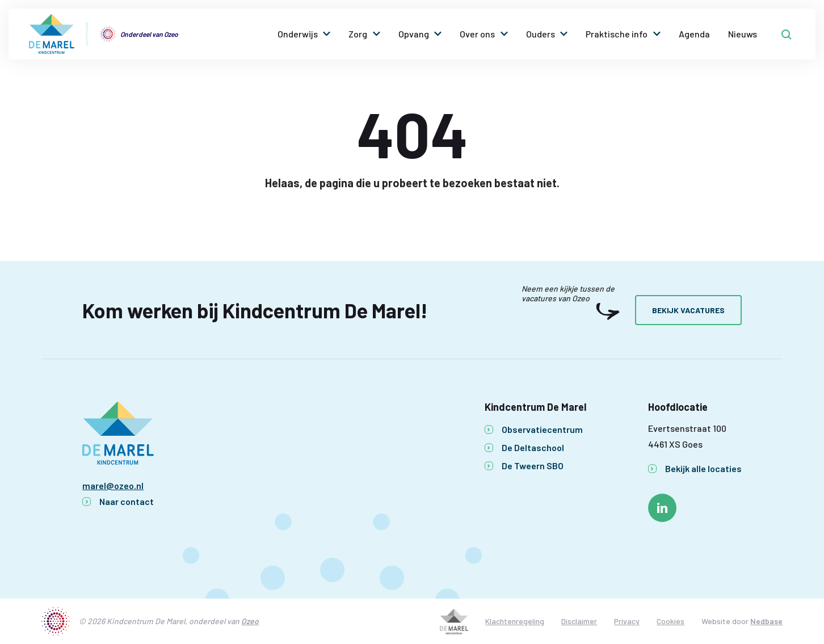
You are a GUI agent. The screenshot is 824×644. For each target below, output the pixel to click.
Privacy (627, 621)
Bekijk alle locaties (703, 468)
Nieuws (743, 34)
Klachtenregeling (515, 621)
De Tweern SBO (533, 466)
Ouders (541, 34)
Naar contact (127, 501)
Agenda (694, 34)
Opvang (414, 34)
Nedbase (766, 621)
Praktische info (617, 34)
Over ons (477, 34)
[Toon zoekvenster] (787, 34)
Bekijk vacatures (688, 310)
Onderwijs (298, 34)
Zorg (358, 34)
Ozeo (250, 621)
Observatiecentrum (542, 429)
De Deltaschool (533, 447)
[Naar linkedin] (662, 508)
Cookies (670, 621)
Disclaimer (579, 621)
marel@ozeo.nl (113, 485)
